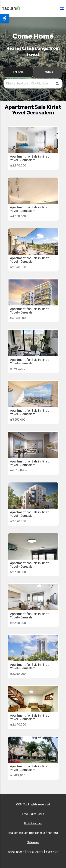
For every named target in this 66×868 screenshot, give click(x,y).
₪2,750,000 (18, 674)
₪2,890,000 (18, 166)
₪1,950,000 (18, 369)
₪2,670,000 (18, 572)
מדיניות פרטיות (35, 852)
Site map (33, 842)
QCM (19, 804)
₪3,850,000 (18, 318)
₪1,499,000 (18, 775)
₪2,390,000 (18, 623)
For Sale (18, 72)
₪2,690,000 (18, 725)
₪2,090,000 (18, 521)
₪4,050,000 (18, 216)
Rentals (48, 72)
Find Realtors (33, 823)
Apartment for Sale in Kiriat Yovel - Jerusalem (29, 158)
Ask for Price (18, 470)
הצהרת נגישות (16, 852)
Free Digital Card (33, 814)
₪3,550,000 (18, 420)
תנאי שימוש (52, 852)
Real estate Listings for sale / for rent (33, 833)
